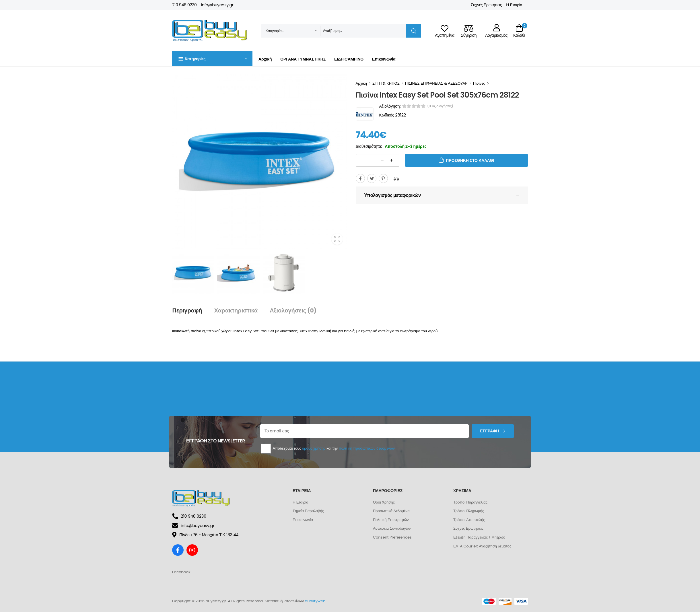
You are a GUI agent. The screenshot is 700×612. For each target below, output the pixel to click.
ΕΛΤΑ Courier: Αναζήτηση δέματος (482, 546)
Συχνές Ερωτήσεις (486, 5)
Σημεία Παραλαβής (308, 511)
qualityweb (315, 601)
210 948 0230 (184, 5)
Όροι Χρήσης (384, 502)
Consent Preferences (392, 537)
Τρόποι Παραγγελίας (470, 502)
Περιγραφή (187, 310)
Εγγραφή (489, 431)
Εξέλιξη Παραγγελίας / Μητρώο (479, 537)
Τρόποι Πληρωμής (469, 511)
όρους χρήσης (314, 448)
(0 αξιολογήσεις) (440, 106)
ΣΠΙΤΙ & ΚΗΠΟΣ (386, 83)
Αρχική (265, 59)
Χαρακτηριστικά (236, 310)
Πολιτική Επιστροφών (391, 520)
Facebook (181, 572)
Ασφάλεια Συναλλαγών (392, 528)
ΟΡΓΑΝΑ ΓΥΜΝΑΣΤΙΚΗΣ (303, 59)
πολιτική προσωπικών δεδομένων (366, 448)
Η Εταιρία (514, 5)
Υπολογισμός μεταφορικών (393, 195)
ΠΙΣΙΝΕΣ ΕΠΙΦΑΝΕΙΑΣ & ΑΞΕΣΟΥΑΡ (436, 83)
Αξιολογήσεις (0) (293, 310)
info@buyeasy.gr (217, 5)
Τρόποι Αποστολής (469, 520)
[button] (212, 59)
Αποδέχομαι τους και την (327, 449)
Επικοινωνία (384, 59)
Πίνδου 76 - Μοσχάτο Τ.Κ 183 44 (205, 535)
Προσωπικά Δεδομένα (391, 511)
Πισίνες (479, 83)
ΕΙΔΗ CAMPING (349, 59)
